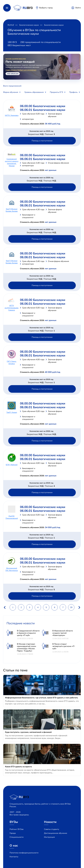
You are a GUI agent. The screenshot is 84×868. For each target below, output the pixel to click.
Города (13, 833)
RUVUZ (11, 25)
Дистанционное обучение (56, 833)
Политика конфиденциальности (24, 853)
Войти (78, 8)
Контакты (14, 857)
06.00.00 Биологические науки (43, 106)
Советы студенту (52, 829)
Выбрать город (46, 8)
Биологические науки (29, 25)
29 (71, 607)
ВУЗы (14, 822)
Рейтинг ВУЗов (17, 829)
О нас (14, 846)
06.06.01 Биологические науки (43, 110)
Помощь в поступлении (42, 141)
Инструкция (49, 837)
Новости (50, 822)
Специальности (17, 837)
